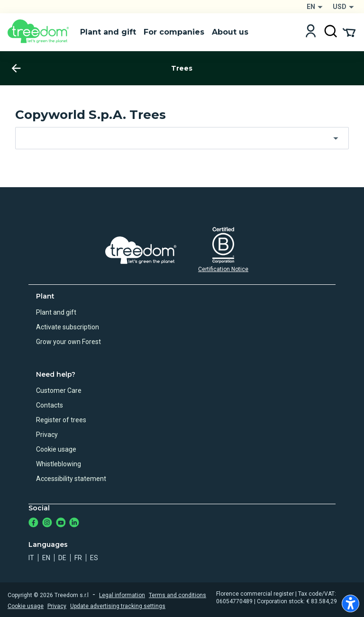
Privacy (47, 435)
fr (78, 558)
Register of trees (61, 420)
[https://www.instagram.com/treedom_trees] (47, 523)
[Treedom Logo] (40, 32)
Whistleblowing (59, 464)
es (94, 558)
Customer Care (59, 390)
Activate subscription (68, 327)
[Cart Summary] (349, 32)
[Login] (311, 32)
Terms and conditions (177, 595)
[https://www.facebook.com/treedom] (33, 523)
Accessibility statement (71, 479)
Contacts (50, 405)
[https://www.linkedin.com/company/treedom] (74, 523)
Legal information (122, 595)
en (46, 558)
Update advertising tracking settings (118, 606)
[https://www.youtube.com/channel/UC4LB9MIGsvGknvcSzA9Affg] (61, 523)
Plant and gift (56, 312)
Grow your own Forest (68, 342)
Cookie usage (56, 449)
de (62, 558)
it (31, 558)
